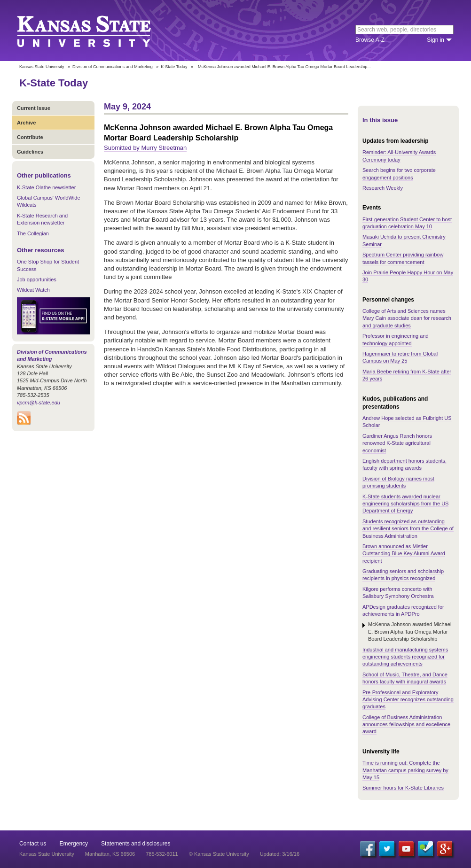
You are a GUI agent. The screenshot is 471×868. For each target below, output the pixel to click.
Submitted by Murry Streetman (145, 148)
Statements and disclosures (136, 844)
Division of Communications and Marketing (113, 67)
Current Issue (34, 108)
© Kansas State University (219, 854)
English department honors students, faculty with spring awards (404, 464)
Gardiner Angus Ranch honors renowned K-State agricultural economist (397, 443)
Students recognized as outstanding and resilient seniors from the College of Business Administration (408, 529)
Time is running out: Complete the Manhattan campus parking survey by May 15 (405, 770)
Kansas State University (96, 31)
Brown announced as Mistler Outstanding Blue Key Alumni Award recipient (404, 554)
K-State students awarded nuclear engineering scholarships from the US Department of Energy (405, 504)
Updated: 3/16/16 (280, 854)
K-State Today (174, 67)
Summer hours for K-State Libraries (403, 788)
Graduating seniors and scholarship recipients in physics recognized (403, 575)
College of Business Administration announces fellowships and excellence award (406, 725)
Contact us (33, 844)
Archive (26, 123)
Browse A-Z (370, 40)
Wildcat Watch (33, 290)
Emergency (74, 844)
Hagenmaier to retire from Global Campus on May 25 (400, 357)
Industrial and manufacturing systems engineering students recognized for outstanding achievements (405, 657)
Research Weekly (383, 188)
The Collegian (33, 233)
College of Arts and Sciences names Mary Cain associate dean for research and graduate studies (407, 318)
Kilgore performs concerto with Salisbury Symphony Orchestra (398, 593)
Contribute (30, 137)
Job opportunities (37, 279)
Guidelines (30, 152)
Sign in (436, 40)
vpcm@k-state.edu (39, 403)
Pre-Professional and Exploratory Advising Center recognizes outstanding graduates (408, 700)
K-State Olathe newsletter (46, 187)
